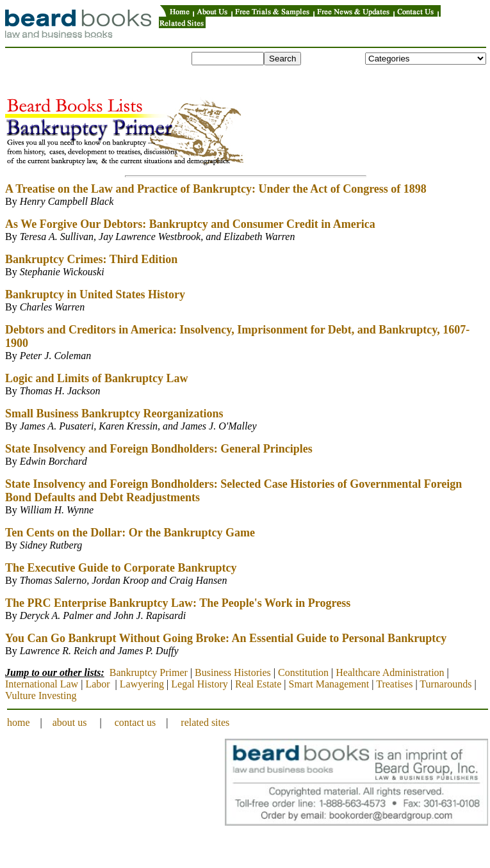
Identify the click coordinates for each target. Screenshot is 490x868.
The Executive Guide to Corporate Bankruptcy (121, 568)
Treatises (394, 684)
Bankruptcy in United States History (95, 294)
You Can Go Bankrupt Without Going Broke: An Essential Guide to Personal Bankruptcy (226, 638)
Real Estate (258, 684)
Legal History (199, 684)
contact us (135, 722)
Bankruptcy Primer (149, 672)
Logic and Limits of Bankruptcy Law (97, 378)
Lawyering (142, 684)
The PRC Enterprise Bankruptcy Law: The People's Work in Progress (178, 603)
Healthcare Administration (390, 672)
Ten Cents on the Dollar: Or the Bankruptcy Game (130, 533)
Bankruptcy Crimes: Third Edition (91, 259)
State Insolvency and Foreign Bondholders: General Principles (159, 449)
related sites (205, 722)
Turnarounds (445, 684)
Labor (97, 684)
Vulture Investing (41, 695)
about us (70, 722)
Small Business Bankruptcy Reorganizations (114, 414)
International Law (42, 684)
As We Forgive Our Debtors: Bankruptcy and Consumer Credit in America (190, 224)
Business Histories (233, 672)
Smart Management (329, 684)
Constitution (303, 672)
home (19, 722)
